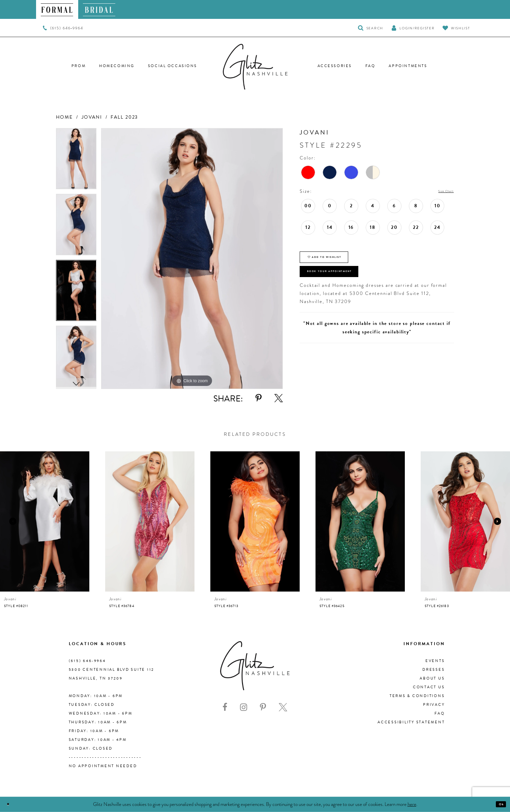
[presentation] (45, 522)
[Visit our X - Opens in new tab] (283, 707)
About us (432, 678)
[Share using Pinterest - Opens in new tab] (259, 398)
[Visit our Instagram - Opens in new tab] (244, 707)
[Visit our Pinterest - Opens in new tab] (263, 707)
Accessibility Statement (411, 722)
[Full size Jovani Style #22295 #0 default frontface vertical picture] (192, 259)
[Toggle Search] (371, 28)
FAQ (440, 713)
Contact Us (429, 687)
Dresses (433, 670)
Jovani (92, 117)
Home (64, 117)
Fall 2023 (124, 117)
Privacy (434, 705)
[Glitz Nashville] (255, 67)
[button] (413, 28)
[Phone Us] (63, 28)
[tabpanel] (76, 161)
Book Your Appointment (350, 288)
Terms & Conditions (417, 696)
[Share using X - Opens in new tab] (279, 398)
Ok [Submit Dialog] (498, 804)
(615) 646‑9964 (87, 661)
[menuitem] (57, 9)
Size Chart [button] (441, 191)
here (412, 804)
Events (435, 661)
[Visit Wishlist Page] (456, 28)
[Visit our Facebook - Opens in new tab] (225, 707)
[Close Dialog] (11, 804)
